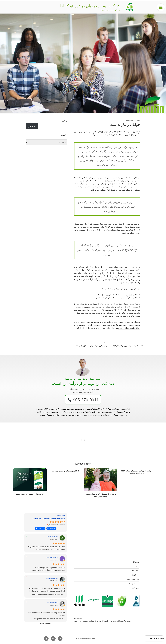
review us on (41, 528)
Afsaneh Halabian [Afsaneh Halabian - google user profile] (52, 537)
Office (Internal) (133, 579)
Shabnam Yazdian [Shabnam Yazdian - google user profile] (52, 578)
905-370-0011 (83, 400)
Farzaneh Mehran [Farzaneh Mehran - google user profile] (52, 557)
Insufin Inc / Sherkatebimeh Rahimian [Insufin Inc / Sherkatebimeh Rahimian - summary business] (48, 519)
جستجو (65, 121)
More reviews (45, 624)
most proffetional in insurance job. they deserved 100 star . (46, 614)
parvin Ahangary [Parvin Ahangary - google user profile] (53, 602)
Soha (128, 120)
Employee (136, 575)
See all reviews (51, 528)
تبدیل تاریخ (136, 588)
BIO (138, 566)
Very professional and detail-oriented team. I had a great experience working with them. (46, 548)
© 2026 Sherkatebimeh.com (84, 639)
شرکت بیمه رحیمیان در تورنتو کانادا (90, 6)
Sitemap (136, 562)
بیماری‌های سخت (102, 325)
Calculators (135, 571)
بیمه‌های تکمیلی (119, 325)
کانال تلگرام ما (134, 584)
